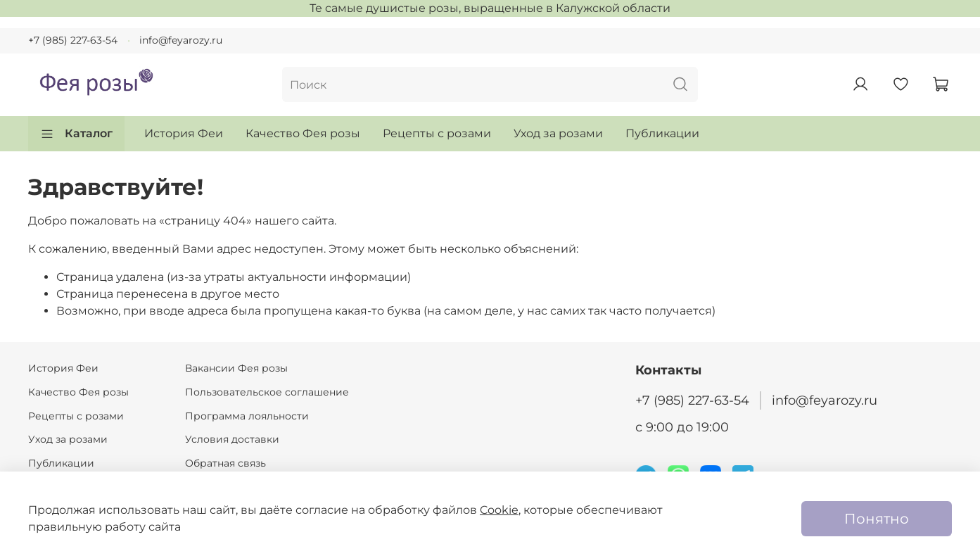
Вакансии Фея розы (236, 368)
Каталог (76, 134)
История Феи (184, 133)
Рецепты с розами (437, 133)
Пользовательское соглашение (267, 392)
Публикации (662, 133)
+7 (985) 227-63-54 (73, 40)
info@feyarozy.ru (181, 40)
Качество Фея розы (303, 133)
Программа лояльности (247, 416)
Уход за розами (558, 133)
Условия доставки (232, 439)
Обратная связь (225, 463)
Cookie (499, 510)
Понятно (877, 519)
